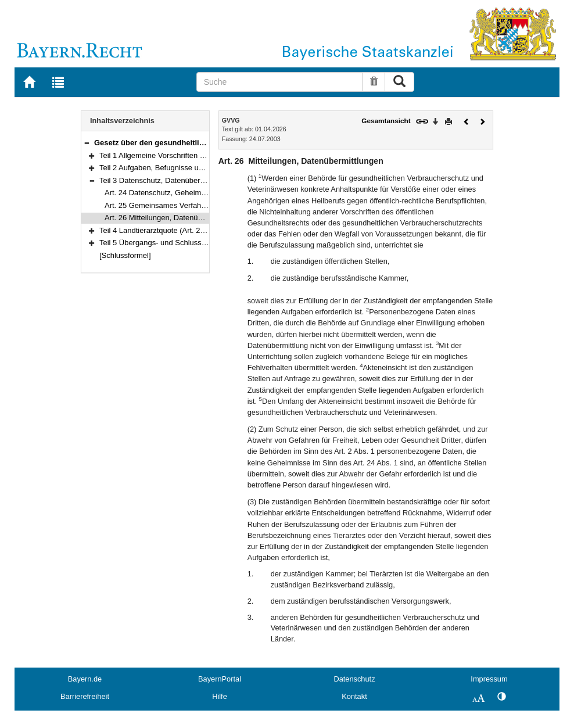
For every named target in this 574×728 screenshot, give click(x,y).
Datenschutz (354, 679)
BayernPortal (220, 679)
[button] (87, 143)
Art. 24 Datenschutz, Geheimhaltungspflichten (181, 193)
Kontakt (354, 696)
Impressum (489, 679)
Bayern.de (85, 679)
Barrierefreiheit (85, 696)
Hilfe (220, 696)
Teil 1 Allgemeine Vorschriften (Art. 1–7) (165, 155)
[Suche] (280, 82)
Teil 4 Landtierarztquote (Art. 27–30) (159, 230)
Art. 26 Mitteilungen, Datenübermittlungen (174, 218)
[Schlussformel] (125, 255)
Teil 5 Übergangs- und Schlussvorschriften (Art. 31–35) (191, 243)
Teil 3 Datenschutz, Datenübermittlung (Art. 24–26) (184, 180)
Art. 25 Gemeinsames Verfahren (158, 205)
